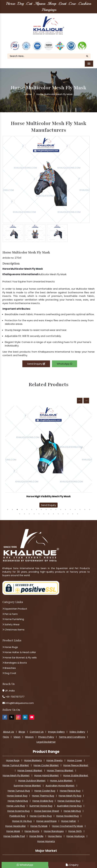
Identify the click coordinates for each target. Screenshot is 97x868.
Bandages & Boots (15, 660)
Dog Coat (9, 671)
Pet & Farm (10, 612)
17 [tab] (85, 507)
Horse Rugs (10, 645)
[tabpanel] (48, 455)
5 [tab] (27, 507)
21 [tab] (29, 512)
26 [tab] (53, 512)
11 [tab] (56, 507)
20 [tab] (24, 512)
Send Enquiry (36, 361)
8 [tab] (41, 507)
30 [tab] (73, 512)
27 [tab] (58, 512)
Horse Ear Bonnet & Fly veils (20, 655)
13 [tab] (65, 507)
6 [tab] (32, 507)
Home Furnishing (13, 617)
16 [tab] (80, 507)
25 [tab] (49, 512)
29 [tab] (68, 512)
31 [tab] (78, 512)
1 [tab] (8, 507)
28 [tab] (63, 512)
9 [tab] (46, 507)
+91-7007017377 (15, 694)
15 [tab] (75, 507)
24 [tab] (44, 512)
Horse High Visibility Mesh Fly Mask (48, 494)
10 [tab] (51, 507)
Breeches (9, 666)
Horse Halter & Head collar (19, 650)
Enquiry (72, 865)
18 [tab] (90, 507)
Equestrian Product (15, 606)
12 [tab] (61, 507)
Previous (80, 398)
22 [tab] (34, 512)
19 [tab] (20, 512)
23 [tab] (39, 512)
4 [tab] (22, 507)
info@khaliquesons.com (19, 701)
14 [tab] (70, 507)
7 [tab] (37, 507)
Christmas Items (13, 627)
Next (86, 398)
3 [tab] (17, 507)
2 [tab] (12, 507)
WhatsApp (65, 361)
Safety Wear (11, 622)
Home (28, 92)
